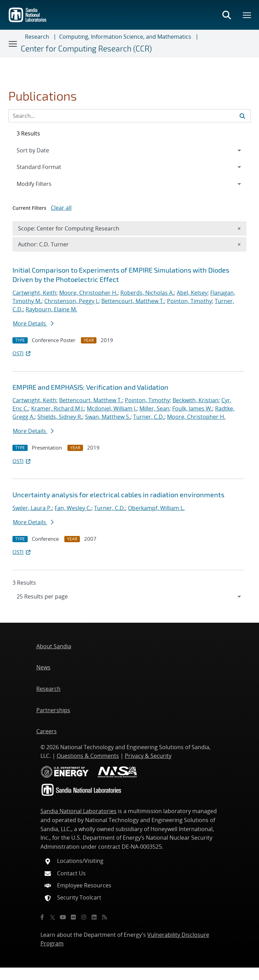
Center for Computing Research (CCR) (86, 49)
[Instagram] (84, 917)
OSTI (22, 353)
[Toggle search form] (226, 15)
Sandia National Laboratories (78, 811)
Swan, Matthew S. (108, 417)
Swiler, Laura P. (32, 508)
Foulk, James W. (192, 408)
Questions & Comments (88, 756)
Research (37, 37)
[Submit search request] (242, 116)
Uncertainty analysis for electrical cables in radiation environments (118, 494)
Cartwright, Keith (34, 293)
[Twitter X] (53, 917)
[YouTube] (63, 917)
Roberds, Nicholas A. (147, 293)
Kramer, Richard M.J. (58, 408)
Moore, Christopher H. (88, 293)
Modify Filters (43, 183)
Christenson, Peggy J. (71, 301)
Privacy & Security (148, 756)
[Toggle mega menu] (247, 15)
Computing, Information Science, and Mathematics (125, 37)
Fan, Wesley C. (73, 508)
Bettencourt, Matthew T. (133, 301)
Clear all (61, 208)
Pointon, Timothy (189, 301)
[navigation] (129, 596)
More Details (33, 323)
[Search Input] (129, 116)
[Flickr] (73, 917)
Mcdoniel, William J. (112, 408)
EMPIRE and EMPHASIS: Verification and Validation (90, 387)
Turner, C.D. (149, 417)
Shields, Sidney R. (60, 417)
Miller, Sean (154, 408)
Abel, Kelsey (192, 293)
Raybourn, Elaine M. (51, 309)
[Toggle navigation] (13, 44)
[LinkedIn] (94, 917)
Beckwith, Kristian (196, 400)
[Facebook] (42, 917)
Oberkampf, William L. (156, 508)
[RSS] (104, 917)
